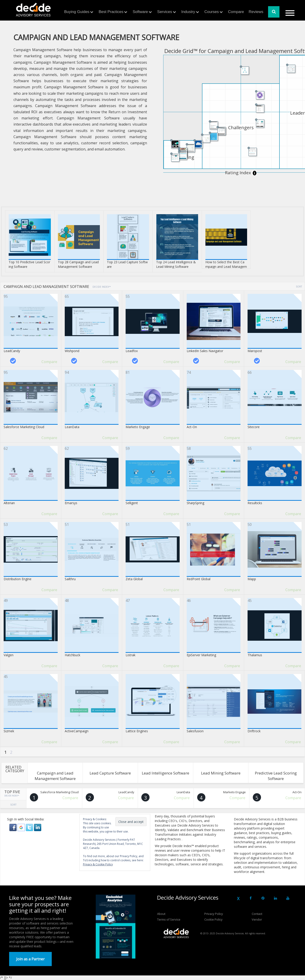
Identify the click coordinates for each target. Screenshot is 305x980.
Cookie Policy (213, 919)
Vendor (257, 919)
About (161, 914)
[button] (13, 827)
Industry (188, 12)
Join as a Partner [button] (30, 959)
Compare (236, 12)
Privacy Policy (214, 914)
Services (165, 12)
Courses (211, 12)
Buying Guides (77, 12)
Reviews (256, 12)
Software (140, 12)
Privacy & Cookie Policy (98, 864)
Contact (257, 914)
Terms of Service (169, 919)
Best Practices (111, 12)
